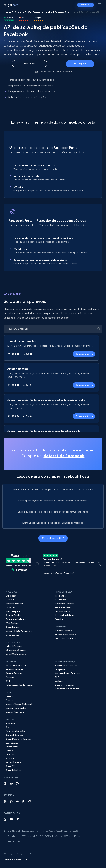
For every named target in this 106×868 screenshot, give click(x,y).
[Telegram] (17, 819)
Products (19, 12)
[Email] (11, 819)
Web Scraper (34, 12)
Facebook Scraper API (55, 12)
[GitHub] (17, 783)
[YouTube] (11, 783)
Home (8, 12)
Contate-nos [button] (86, 5)
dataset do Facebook (64, 456)
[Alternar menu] (100, 5)
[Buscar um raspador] (51, 329)
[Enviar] (99, 329)
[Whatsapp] (5, 819)
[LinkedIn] (5, 783)
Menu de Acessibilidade (16, 859)
